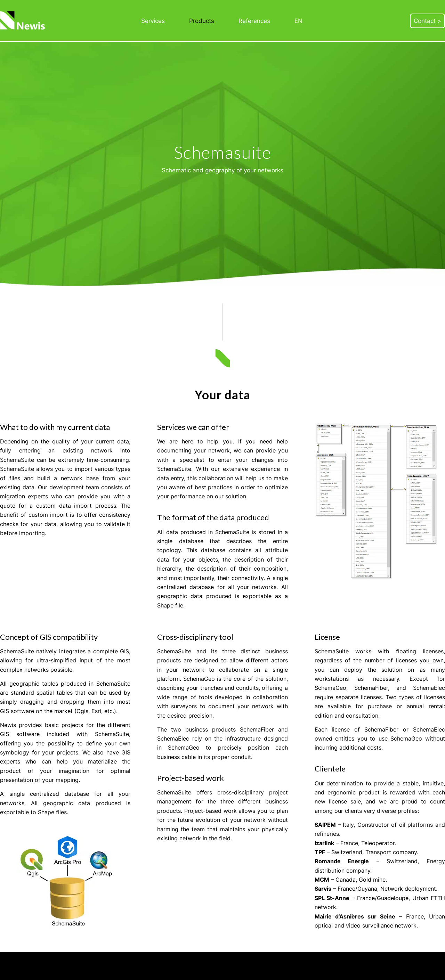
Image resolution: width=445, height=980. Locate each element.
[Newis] (23, 21)
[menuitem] (153, 21)
